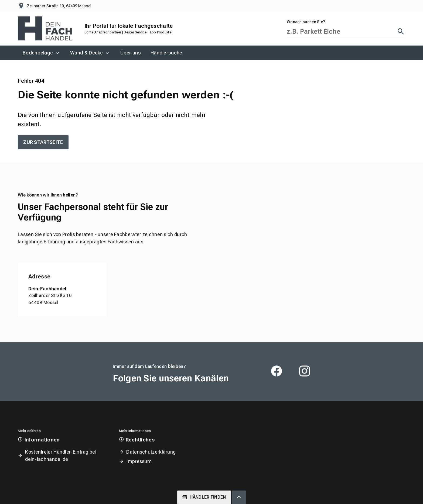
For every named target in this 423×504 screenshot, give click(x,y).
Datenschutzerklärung (151, 452)
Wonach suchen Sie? (306, 22)
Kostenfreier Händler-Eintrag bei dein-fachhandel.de (61, 455)
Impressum (139, 461)
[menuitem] (42, 53)
